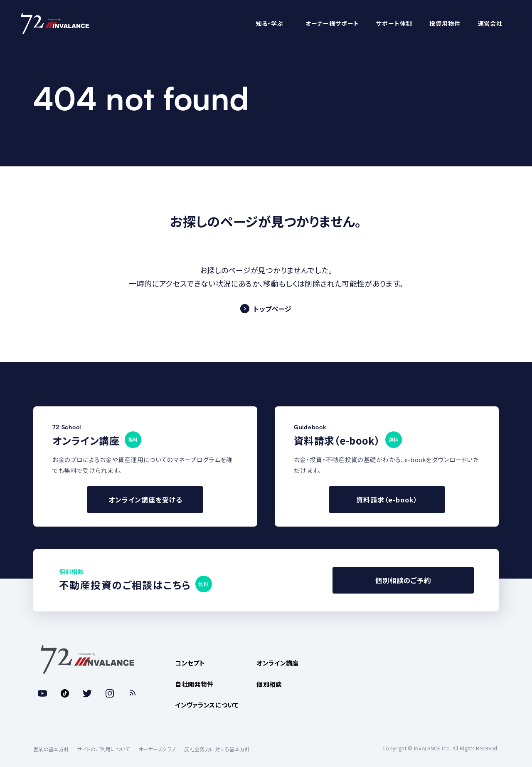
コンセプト (190, 663)
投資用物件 (445, 23)
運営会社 (490, 23)
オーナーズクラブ (157, 749)
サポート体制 (394, 23)
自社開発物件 (194, 684)
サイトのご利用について (104, 749)
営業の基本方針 (51, 749)
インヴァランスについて (207, 705)
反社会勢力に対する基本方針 (217, 749)
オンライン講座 (277, 663)
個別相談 (269, 684)
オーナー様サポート (332, 23)
